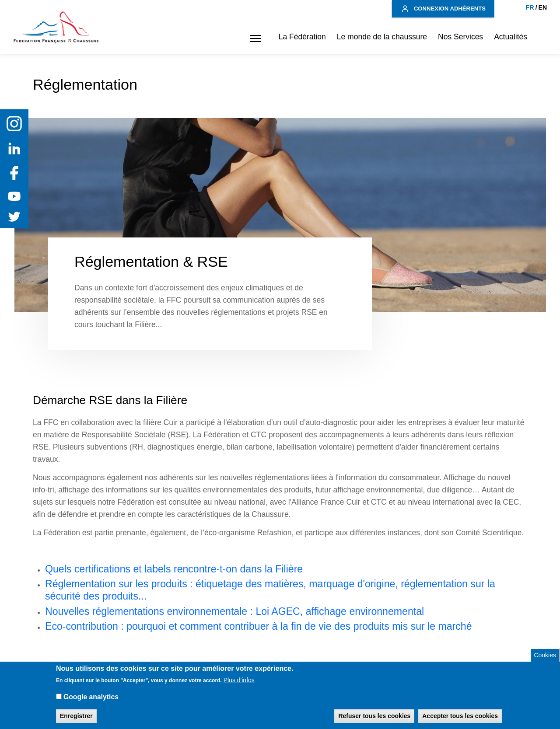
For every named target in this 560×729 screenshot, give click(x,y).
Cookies (545, 660)
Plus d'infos (239, 685)
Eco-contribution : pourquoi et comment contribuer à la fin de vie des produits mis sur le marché (259, 626)
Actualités (511, 37)
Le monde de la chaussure (382, 37)
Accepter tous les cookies (460, 721)
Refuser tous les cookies (374, 721)
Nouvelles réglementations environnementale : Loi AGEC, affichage (196, 611)
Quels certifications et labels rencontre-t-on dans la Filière (174, 569)
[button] (253, 38)
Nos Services (460, 37)
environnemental (387, 611)
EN (543, 7)
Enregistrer (76, 721)
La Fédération (302, 37)
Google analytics (91, 702)
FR (530, 7)
